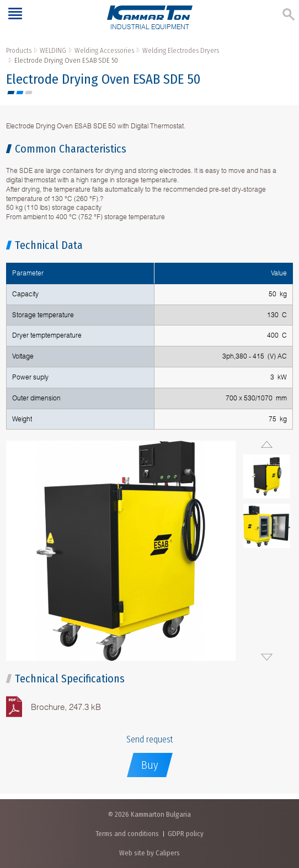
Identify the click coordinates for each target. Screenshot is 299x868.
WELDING (53, 50)
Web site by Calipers (149, 853)
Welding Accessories (104, 50)
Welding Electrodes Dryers (181, 50)
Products (19, 50)
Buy (150, 765)
